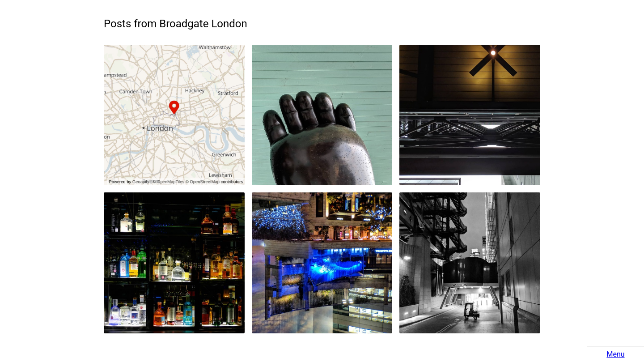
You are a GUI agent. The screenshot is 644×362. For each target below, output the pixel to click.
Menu (615, 354)
